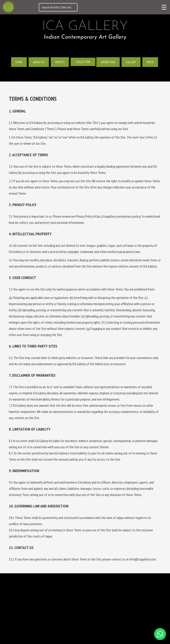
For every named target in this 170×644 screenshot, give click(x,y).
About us (39, 62)
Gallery (131, 62)
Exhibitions (108, 62)
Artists (60, 62)
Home (19, 62)
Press (150, 62)
